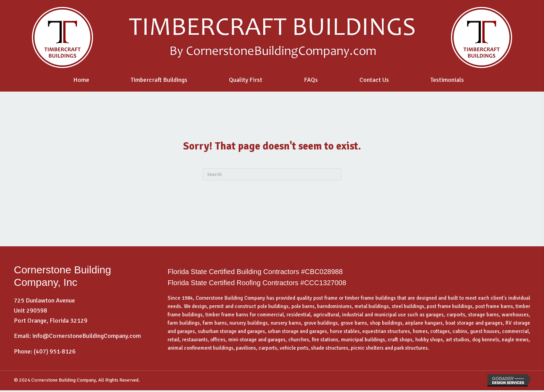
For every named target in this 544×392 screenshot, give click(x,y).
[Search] (272, 174)
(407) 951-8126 (55, 351)
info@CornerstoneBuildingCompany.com (87, 336)
